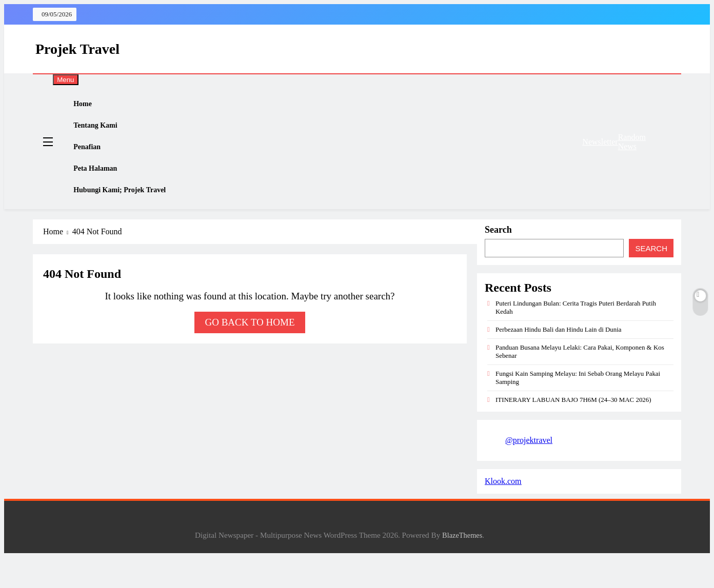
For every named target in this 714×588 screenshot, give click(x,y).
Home (91, 107)
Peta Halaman (104, 190)
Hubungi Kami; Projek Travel (130, 218)
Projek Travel (77, 49)
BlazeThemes (462, 566)
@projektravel (529, 471)
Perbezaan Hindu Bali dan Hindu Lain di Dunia (559, 360)
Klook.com (503, 512)
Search (498, 260)
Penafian (95, 163)
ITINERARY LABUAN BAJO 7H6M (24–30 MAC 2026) (573, 430)
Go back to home (250, 353)
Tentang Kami (104, 135)
